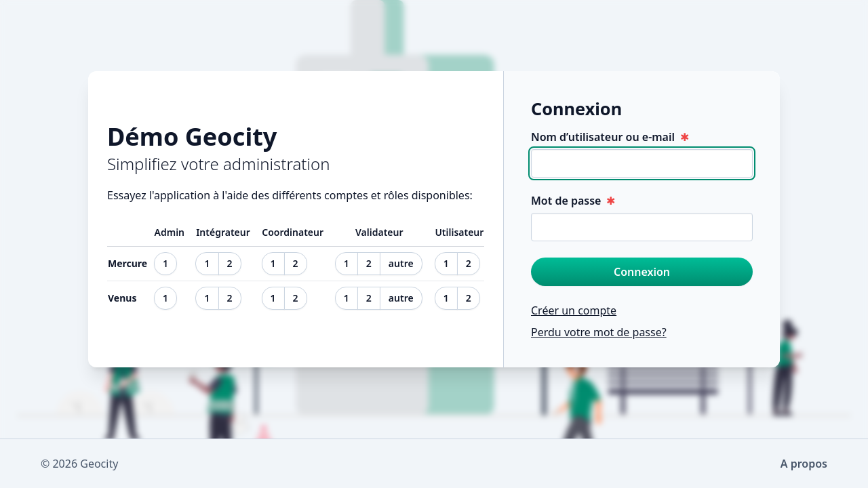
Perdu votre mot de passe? (599, 332)
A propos (804, 464)
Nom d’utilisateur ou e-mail (610, 137)
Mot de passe (573, 201)
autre (401, 263)
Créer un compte (574, 310)
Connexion (642, 272)
